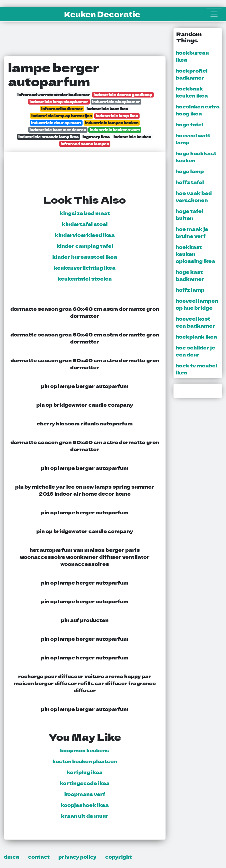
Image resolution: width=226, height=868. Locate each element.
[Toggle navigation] (214, 14)
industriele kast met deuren (58, 130)
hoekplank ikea (196, 336)
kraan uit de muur (85, 816)
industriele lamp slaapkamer (59, 102)
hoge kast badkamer (190, 275)
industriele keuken (132, 137)
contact (39, 857)
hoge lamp (190, 171)
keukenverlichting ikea (85, 268)
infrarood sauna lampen (85, 144)
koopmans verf (85, 794)
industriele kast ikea (107, 109)
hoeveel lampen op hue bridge (197, 304)
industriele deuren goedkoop (123, 95)
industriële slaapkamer (116, 102)
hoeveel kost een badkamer (196, 322)
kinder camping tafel (85, 246)
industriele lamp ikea (117, 116)
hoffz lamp (190, 290)
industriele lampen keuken (112, 123)
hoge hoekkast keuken (196, 157)
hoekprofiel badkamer (192, 74)
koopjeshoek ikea (85, 805)
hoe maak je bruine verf (192, 232)
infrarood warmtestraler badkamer (53, 95)
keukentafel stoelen (85, 278)
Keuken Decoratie (102, 14)
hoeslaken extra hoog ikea (198, 110)
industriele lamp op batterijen (62, 116)
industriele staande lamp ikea (48, 137)
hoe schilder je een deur (195, 351)
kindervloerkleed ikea (85, 235)
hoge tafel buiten (189, 214)
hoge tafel (189, 124)
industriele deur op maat (56, 123)
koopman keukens (85, 750)
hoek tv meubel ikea (196, 369)
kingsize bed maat (85, 213)
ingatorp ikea (96, 137)
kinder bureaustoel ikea (85, 257)
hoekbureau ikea (192, 56)
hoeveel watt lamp (193, 139)
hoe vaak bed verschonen (194, 196)
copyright (118, 857)
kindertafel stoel (85, 224)
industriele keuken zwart (115, 130)
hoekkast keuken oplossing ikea (195, 254)
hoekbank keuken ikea (192, 92)
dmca (12, 857)
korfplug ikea (85, 772)
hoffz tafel (190, 182)
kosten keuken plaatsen (85, 761)
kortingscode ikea (85, 783)
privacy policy (77, 857)
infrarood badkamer (62, 109)
